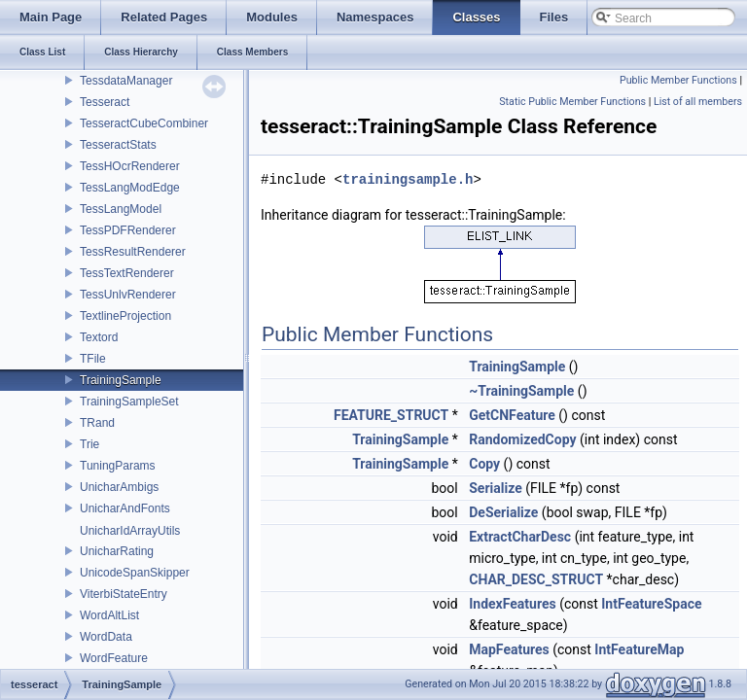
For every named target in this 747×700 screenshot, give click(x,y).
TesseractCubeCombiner (144, 123)
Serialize (496, 488)
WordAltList (109, 615)
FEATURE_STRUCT (391, 415)
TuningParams (118, 466)
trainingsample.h (408, 179)
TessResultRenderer (133, 252)
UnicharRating (117, 551)
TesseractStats (118, 145)
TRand (97, 423)
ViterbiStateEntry (124, 594)
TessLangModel (121, 209)
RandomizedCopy (522, 439)
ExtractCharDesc (520, 537)
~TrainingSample (521, 391)
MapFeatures (509, 649)
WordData (106, 637)
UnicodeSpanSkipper (135, 573)
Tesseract (105, 102)
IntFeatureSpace (651, 604)
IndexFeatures (512, 604)
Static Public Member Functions (572, 102)
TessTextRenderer (127, 273)
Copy (484, 464)
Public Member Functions (678, 80)
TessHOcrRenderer (130, 166)
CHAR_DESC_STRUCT (536, 579)
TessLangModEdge (130, 188)
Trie (89, 444)
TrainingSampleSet (129, 402)
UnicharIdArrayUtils (130, 531)
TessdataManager (126, 81)
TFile (93, 359)
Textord (99, 337)
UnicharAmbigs (119, 487)
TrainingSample (121, 380)
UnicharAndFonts (125, 508)
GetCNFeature (512, 415)
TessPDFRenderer (128, 230)
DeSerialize (503, 512)
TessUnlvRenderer (128, 295)
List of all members (698, 102)
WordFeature (114, 658)
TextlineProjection (125, 316)
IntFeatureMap (639, 649)
